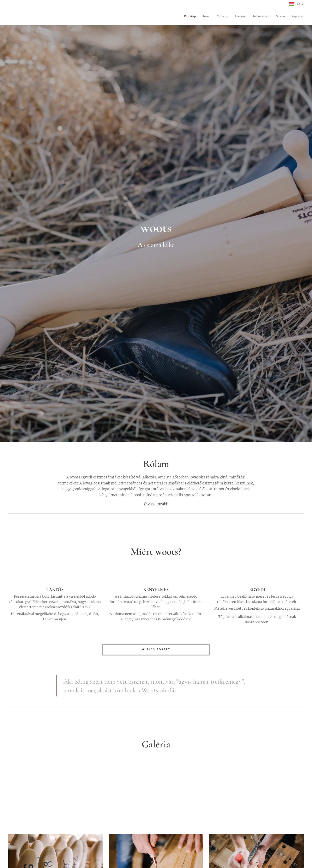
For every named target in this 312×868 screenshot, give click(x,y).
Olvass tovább (156, 504)
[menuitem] (198, 17)
